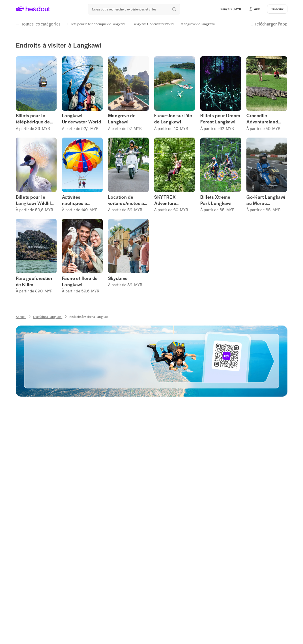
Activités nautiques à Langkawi (75, 199)
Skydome (118, 277)
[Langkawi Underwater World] (153, 24)
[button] (254, 9)
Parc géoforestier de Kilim (34, 280)
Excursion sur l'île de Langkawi (173, 118)
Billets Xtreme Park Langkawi (216, 199)
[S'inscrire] (277, 9)
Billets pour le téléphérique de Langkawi (33, 118)
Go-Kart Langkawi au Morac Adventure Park (266, 199)
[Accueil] (21, 315)
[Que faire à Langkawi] (48, 315)
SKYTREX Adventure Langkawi (165, 199)
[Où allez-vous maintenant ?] (134, 9)
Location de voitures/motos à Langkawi (126, 199)
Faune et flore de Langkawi (80, 280)
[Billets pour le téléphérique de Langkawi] (96, 24)
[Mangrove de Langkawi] (198, 24)
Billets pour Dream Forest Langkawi (220, 118)
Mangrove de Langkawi (122, 118)
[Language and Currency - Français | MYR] (230, 9)
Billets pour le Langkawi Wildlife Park (35, 199)
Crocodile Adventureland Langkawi (262, 118)
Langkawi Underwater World (82, 118)
